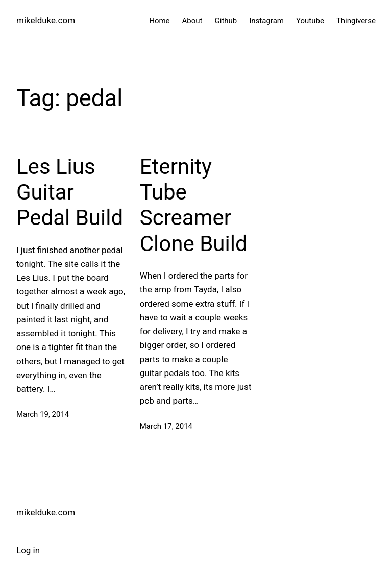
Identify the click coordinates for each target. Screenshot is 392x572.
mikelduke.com (46, 20)
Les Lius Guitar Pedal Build (70, 192)
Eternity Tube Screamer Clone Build (194, 205)
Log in (28, 550)
